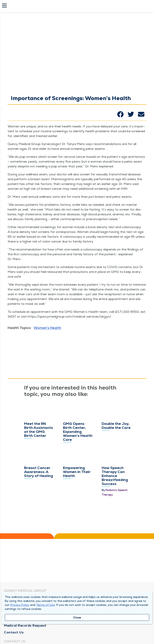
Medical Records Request (25, 626)
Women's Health (47, 328)
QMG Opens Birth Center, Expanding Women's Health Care (78, 432)
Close (77, 617)
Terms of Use (45, 605)
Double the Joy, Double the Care (116, 426)
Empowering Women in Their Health (77, 472)
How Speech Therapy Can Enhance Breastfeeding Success (115, 476)
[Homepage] (80, 6)
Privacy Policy (20, 605)
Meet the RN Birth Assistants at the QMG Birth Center (38, 430)
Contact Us (14, 632)
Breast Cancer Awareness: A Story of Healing (38, 472)
